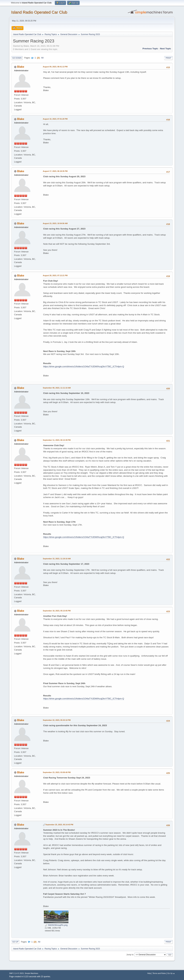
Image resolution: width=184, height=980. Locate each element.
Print (168, 58)
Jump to (130, 955)
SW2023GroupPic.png (56, 925)
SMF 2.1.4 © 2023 (16, 973)
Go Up (15, 942)
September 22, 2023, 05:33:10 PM (57, 720)
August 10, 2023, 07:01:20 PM (55, 119)
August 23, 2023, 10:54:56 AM (55, 223)
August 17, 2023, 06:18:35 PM (55, 171)
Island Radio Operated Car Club (39, 12)
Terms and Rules (159, 973)
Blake (21, 67)
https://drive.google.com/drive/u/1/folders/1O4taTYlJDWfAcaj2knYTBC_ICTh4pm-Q (84, 366)
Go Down (17, 58)
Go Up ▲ (171, 973)
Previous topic (150, 49)
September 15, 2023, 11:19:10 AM (57, 559)
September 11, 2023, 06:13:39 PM (57, 440)
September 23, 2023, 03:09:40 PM (57, 772)
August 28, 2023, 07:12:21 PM (55, 275)
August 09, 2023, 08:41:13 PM (55, 67)
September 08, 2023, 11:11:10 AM (57, 388)
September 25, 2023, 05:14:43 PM (59, 825)
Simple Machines (31, 973)
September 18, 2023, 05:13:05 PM (57, 611)
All (42, 58)
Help (149, 973)
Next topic (166, 49)
